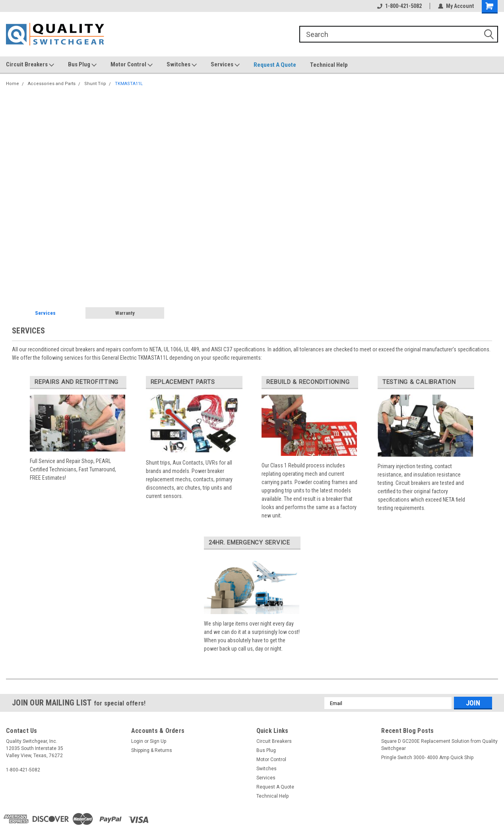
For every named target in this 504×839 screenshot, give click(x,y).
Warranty (125, 313)
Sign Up (158, 741)
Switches (182, 65)
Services (225, 65)
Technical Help (329, 65)
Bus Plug (82, 65)
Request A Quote (275, 65)
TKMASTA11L (129, 84)
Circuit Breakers (30, 65)
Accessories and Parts (52, 84)
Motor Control (132, 65)
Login (137, 741)
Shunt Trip (95, 84)
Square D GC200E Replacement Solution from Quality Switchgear (439, 745)
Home (13, 84)
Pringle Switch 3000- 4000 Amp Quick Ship (427, 758)
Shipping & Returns (152, 750)
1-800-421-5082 (399, 6)
